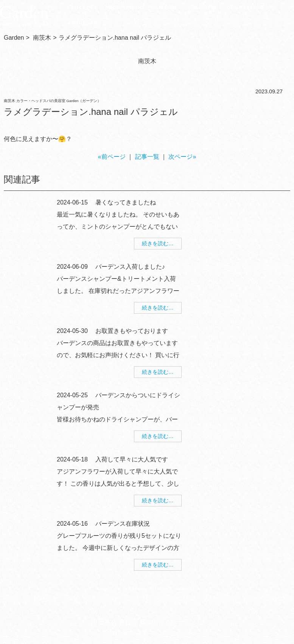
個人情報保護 (219, 599)
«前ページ (112, 157)
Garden (14, 38)
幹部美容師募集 (177, 599)
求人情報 (140, 599)
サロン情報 (65, 599)
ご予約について (104, 599)
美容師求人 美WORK (267, 599)
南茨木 (42, 38)
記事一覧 (147, 157)
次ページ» (182, 157)
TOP (39, 599)
